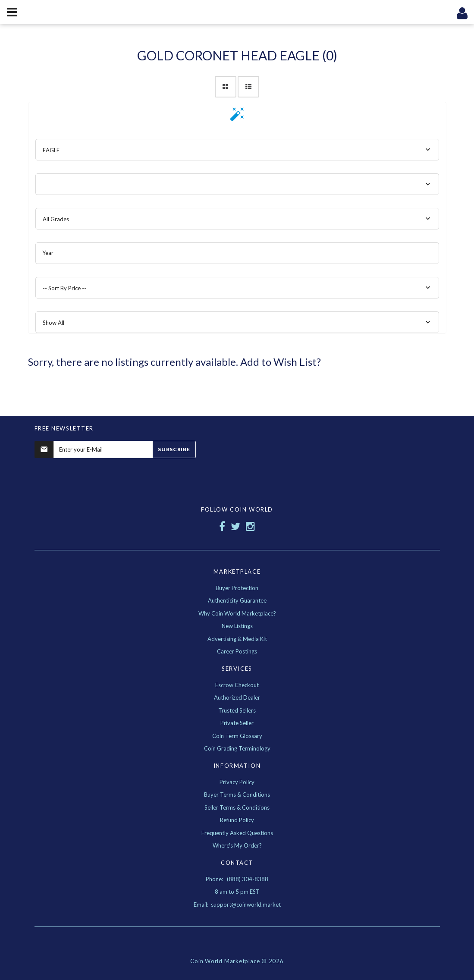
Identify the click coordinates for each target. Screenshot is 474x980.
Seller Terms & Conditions (237, 807)
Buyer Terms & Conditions (237, 795)
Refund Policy (237, 820)
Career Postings (237, 651)
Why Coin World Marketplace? (237, 613)
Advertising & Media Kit (237, 639)
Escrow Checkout (237, 685)
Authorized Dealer (237, 697)
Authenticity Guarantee (237, 600)
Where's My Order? (237, 845)
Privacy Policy (237, 782)
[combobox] (237, 150)
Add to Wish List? (281, 362)
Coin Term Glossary (237, 736)
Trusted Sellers (237, 710)
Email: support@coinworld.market (237, 905)
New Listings (237, 626)
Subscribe (174, 449)
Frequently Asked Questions (237, 833)
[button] (237, 117)
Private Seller (237, 723)
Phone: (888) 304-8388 (237, 879)
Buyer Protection (237, 588)
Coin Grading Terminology (237, 748)
